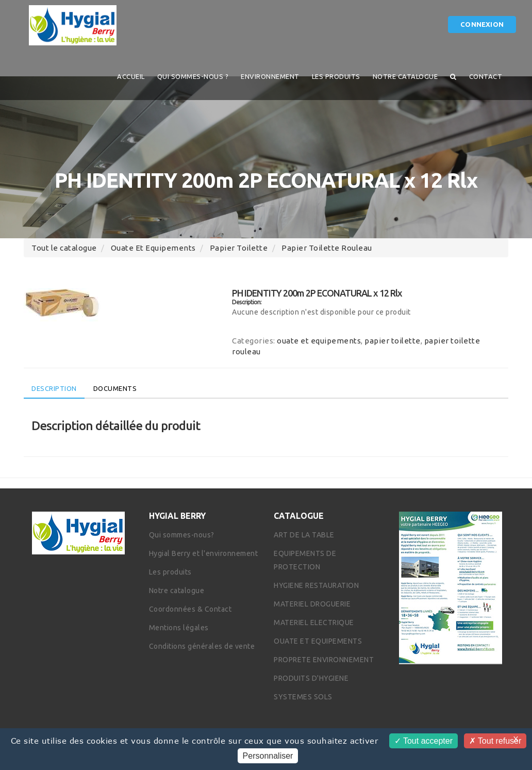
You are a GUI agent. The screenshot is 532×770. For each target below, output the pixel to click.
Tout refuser (495, 741)
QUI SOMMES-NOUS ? (193, 76)
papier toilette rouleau (327, 248)
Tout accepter (423, 741)
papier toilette (239, 248)
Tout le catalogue (64, 248)
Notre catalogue (405, 76)
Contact (486, 76)
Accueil (131, 76)
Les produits (336, 76)
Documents (115, 388)
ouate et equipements (153, 248)
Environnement (270, 76)
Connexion (482, 24)
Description (54, 388)
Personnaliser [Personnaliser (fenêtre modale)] (268, 756)
